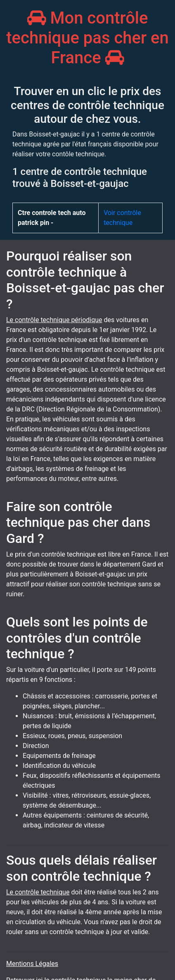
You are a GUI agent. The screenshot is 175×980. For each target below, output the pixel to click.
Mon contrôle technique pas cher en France (87, 38)
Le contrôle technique (38, 892)
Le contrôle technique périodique (54, 320)
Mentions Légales (32, 964)
